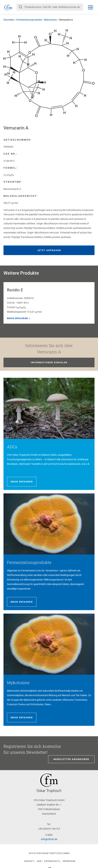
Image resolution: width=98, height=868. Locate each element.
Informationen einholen (49, 362)
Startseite (9, 20)
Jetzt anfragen (49, 250)
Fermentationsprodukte (29, 20)
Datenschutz (52, 861)
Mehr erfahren (18, 318)
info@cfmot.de (49, 839)
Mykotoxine (50, 20)
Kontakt (29, 861)
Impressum (69, 861)
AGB (39, 861)
